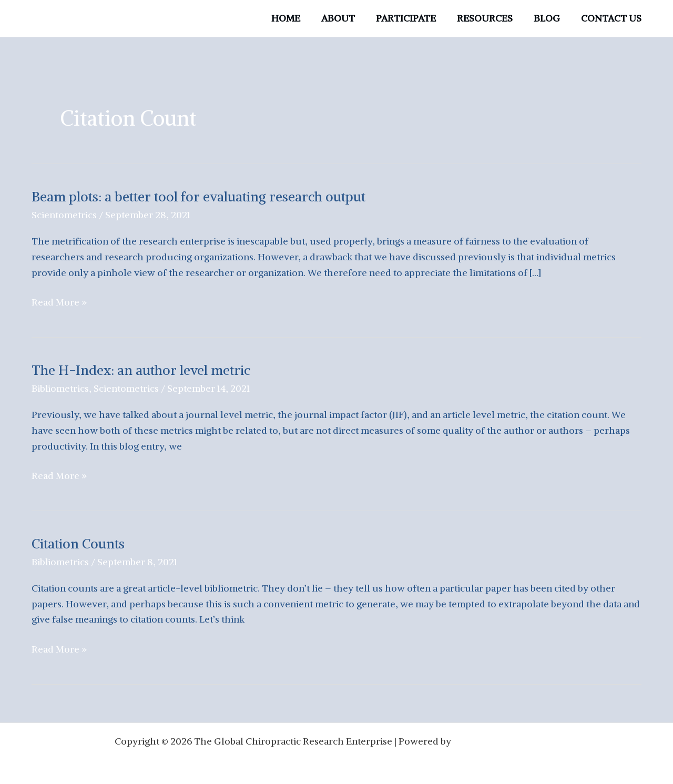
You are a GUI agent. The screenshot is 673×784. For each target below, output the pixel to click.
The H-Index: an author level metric (142, 369)
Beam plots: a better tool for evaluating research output (200, 196)
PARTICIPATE (413, 18)
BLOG (550, 18)
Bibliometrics (61, 388)
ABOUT (348, 18)
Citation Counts (79, 542)
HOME (297, 18)
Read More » (59, 302)
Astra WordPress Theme (506, 739)
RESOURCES (490, 18)
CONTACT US (612, 18)
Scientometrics (64, 215)
